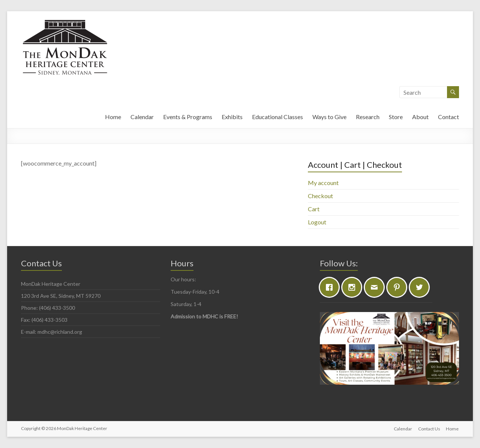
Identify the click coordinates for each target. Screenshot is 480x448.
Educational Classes (277, 117)
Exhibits (232, 117)
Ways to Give (329, 117)
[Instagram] (354, 287)
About (420, 117)
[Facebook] (331, 287)
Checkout (320, 196)
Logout (317, 222)
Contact (448, 117)
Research (368, 117)
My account (323, 183)
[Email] (376, 287)
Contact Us (429, 428)
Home (113, 117)
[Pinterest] (399, 287)
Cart (314, 209)
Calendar (142, 117)
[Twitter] (421, 287)
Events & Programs (188, 117)
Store (396, 117)
